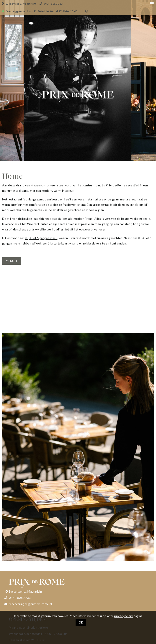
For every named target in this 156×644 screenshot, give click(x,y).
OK (81, 622)
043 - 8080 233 (20, 598)
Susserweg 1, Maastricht (25, 592)
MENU (10, 261)
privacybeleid (123, 616)
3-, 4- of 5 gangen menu (41, 238)
